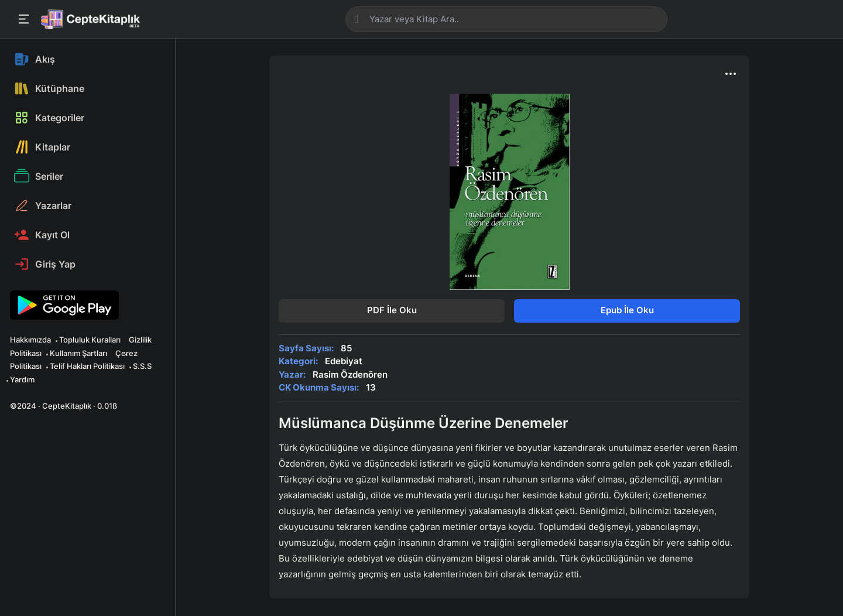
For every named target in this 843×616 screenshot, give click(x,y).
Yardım (22, 379)
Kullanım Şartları (78, 353)
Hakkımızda (30, 340)
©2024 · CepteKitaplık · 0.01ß (64, 406)
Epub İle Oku (627, 310)
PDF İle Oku (392, 310)
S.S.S (142, 366)
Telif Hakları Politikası (87, 366)
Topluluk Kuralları (90, 340)
